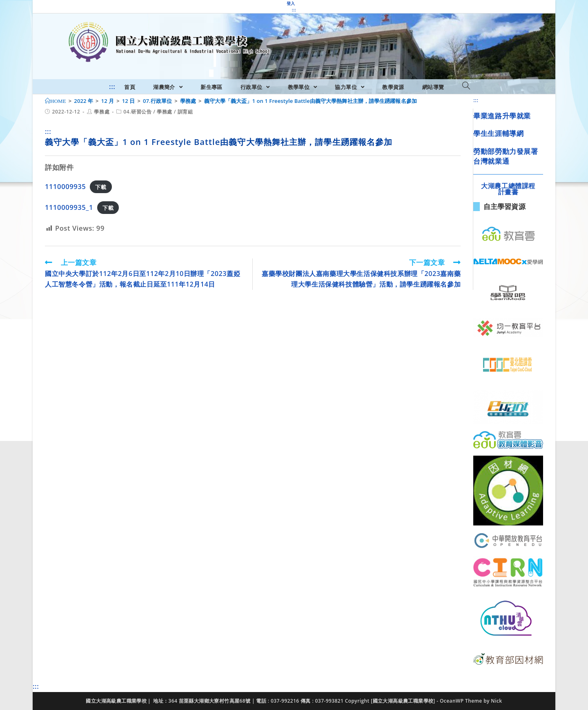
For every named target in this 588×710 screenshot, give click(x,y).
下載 (101, 187)
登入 (291, 3)
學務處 (102, 112)
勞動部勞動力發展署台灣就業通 (506, 156)
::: (294, 10)
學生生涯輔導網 (498, 133)
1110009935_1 (69, 207)
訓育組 (185, 112)
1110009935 (65, 186)
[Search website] (466, 86)
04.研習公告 (137, 112)
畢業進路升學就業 (502, 116)
